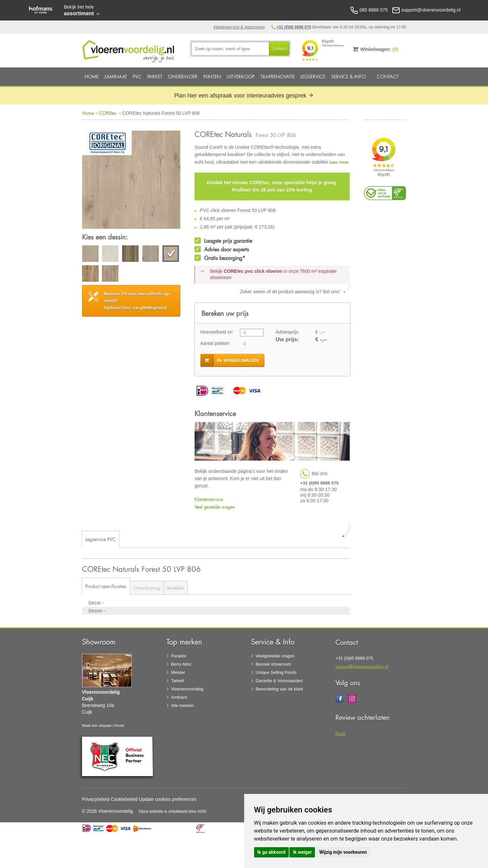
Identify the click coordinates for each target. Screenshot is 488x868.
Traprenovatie (278, 77)
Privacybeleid (96, 799)
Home (92, 77)
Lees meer (339, 162)
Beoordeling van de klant (279, 689)
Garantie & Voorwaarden (279, 681)
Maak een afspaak (97, 725)
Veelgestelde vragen (275, 656)
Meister (178, 672)
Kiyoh (341, 733)
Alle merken (182, 705)
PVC (137, 77)
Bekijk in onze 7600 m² (273, 274)
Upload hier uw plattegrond (136, 301)
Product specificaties (106, 586)
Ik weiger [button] (302, 852)
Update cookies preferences (168, 799)
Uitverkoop (241, 77)
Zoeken (279, 49)
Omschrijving (147, 588)
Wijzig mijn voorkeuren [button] (343, 852)
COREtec (108, 113)
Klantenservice (209, 499)
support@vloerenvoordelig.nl (362, 666)
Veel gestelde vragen (215, 507)
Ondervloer (183, 77)
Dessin (96, 611)
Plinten (212, 77)
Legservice (313, 77)
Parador (179, 656)
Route (119, 725)
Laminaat (116, 77)
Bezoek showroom (273, 664)
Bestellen (176, 588)
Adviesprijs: (288, 332)
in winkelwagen (238, 360)
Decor (95, 603)
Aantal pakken (215, 343)
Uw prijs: (287, 339)
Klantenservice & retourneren (239, 27)
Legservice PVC (101, 539)
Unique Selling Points (276, 672)
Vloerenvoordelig (187, 689)
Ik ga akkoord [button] (271, 852)
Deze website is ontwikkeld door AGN (173, 811)
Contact (388, 77)
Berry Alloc (181, 664)
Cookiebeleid (124, 799)
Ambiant (179, 697)
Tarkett (177, 681)
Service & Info (348, 77)
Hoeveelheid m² (216, 332)
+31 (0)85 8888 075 (294, 27)
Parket (155, 77)
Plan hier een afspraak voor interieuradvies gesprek (244, 96)
